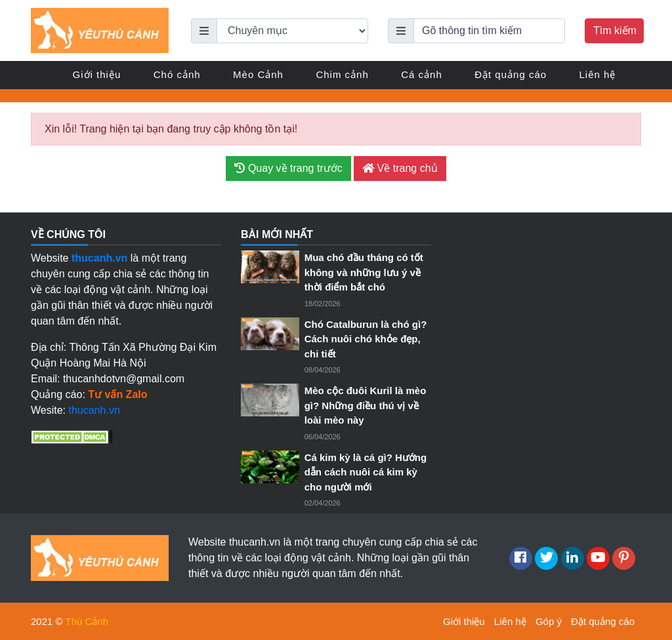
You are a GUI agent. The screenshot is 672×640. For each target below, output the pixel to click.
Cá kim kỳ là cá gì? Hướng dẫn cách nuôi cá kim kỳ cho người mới (366, 472)
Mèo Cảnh (258, 74)
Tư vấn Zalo (117, 394)
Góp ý (549, 621)
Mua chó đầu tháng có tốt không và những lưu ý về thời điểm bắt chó (364, 272)
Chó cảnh (177, 74)
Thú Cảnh (87, 621)
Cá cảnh (422, 74)
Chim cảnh (342, 74)
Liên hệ (598, 74)
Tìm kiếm (615, 30)
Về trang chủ (400, 168)
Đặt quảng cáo (511, 74)
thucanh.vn (94, 410)
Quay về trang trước (288, 168)
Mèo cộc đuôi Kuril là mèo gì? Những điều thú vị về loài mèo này (366, 405)
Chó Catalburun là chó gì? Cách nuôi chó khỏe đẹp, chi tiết (366, 339)
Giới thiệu (97, 74)
